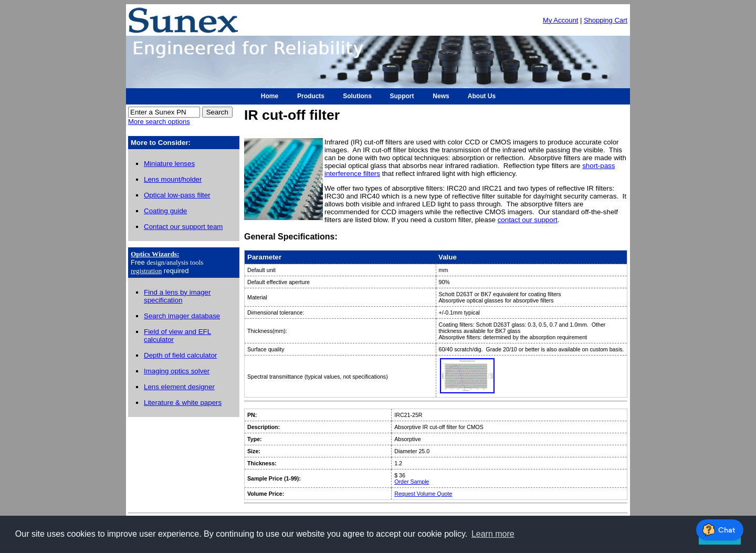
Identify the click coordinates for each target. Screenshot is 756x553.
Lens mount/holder (173, 179)
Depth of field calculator (180, 355)
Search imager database (182, 316)
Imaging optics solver (177, 371)
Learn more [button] (493, 534)
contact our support (528, 220)
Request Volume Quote (423, 494)
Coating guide (165, 211)
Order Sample (412, 482)
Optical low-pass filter (177, 195)
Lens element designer (179, 387)
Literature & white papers (183, 403)
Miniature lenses (169, 164)
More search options (159, 122)
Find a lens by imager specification (177, 296)
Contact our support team (183, 227)
